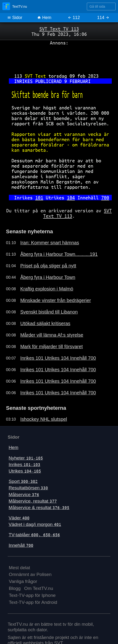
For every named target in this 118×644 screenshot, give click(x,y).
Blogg (15, 588)
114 (103, 18)
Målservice (24, 495)
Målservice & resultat (39, 508)
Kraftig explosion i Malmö (47, 289)
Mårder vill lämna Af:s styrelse (52, 335)
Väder (19, 518)
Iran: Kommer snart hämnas (50, 243)
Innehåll (21, 545)
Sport (23, 481)
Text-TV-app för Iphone (32, 595)
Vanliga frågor (23, 581)
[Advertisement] (59, 57)
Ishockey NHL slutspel (44, 419)
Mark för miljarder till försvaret (51, 347)
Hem (44, 18)
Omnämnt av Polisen (30, 574)
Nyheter (26, 458)
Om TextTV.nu (39, 588)
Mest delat (20, 568)
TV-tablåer (34, 535)
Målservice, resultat (33, 501)
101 (39, 198)
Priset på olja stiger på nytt (48, 266)
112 (74, 18)
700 (105, 198)
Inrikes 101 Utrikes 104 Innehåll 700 (58, 358)
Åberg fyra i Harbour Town (48, 277)
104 (71, 198)
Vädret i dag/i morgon (35, 524)
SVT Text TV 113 (59, 29)
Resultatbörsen (28, 488)
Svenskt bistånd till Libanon (49, 312)
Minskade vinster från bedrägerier (56, 300)
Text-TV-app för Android (33, 602)
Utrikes (25, 471)
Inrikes (24, 464)
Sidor (15, 18)
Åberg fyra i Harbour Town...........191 (59, 254)
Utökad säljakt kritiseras (45, 323)
